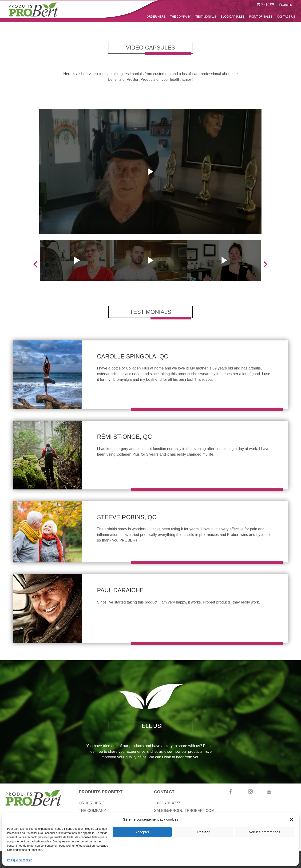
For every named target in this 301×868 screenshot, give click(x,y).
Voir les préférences (265, 832)
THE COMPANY (180, 17)
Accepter (142, 832)
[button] (292, 819)
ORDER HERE (156, 17)
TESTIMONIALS (206, 17)
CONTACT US (286, 17)
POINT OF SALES (261, 17)
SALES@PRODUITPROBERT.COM (184, 811)
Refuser (204, 832)
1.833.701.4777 (167, 803)
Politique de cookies (20, 860)
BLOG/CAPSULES (233, 17)
